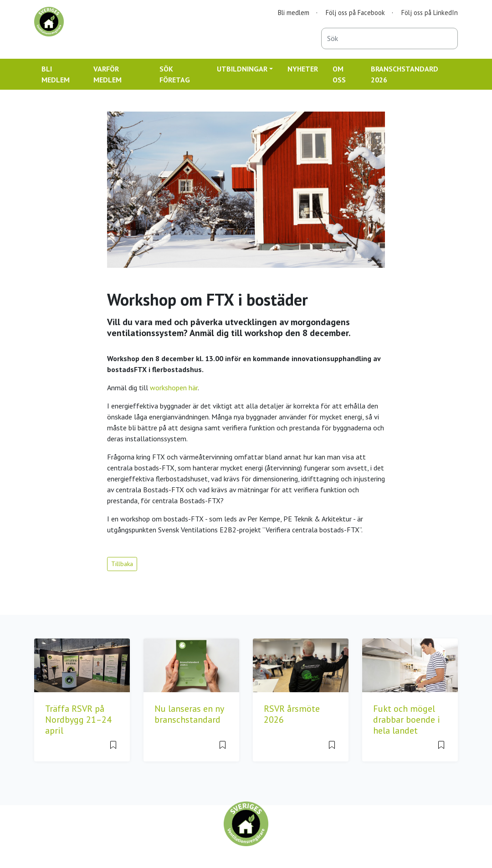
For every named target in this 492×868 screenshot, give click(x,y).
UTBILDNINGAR (242, 69)
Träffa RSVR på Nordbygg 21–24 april (78, 720)
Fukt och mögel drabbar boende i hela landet (407, 720)
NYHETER (303, 69)
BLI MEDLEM (56, 74)
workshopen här (174, 388)
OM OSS (339, 74)
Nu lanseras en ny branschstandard (189, 714)
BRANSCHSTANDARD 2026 (405, 74)
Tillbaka (122, 564)
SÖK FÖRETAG (175, 74)
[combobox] (389, 38)
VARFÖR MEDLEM (108, 74)
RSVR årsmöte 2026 (292, 714)
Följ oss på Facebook (355, 13)
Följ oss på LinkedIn (430, 13)
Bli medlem (294, 13)
